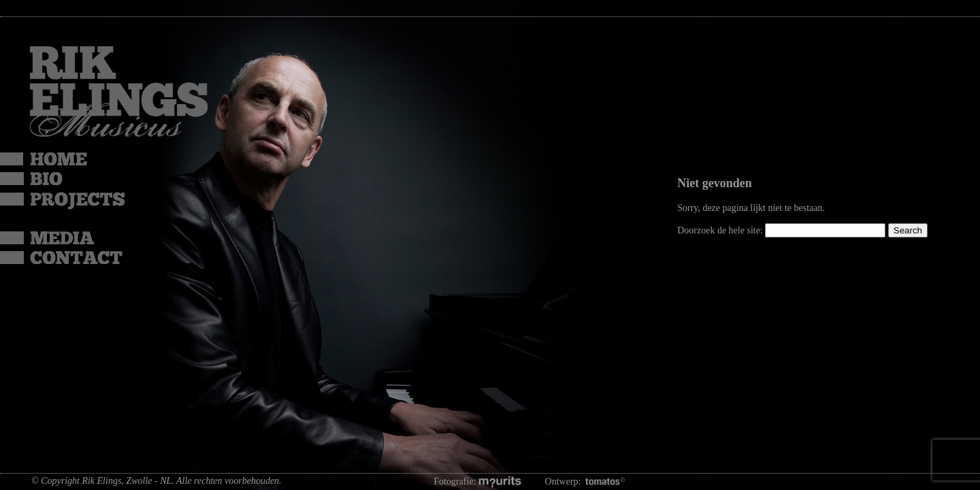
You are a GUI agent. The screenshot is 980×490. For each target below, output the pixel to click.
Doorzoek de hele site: (721, 230)
